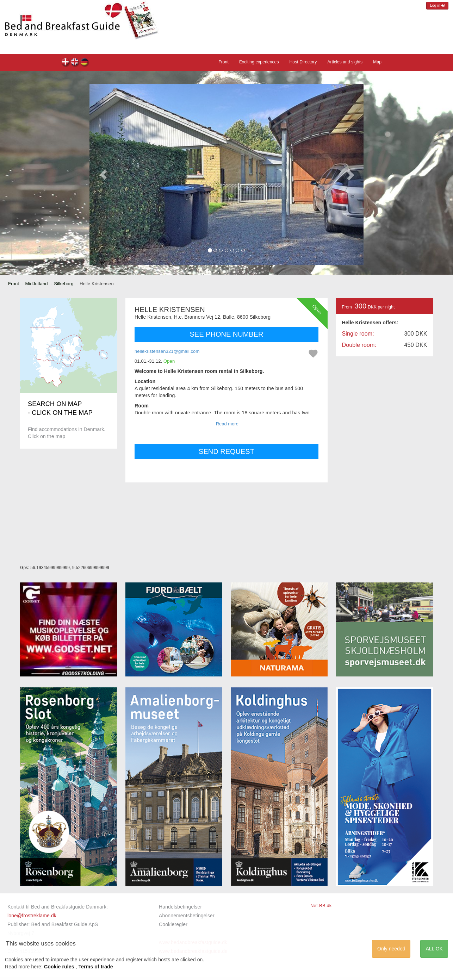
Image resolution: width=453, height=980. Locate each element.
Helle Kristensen (66, 63)
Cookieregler (173, 924)
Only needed (391, 949)
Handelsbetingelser (180, 907)
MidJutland (37, 284)
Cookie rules (59, 967)
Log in (437, 5)
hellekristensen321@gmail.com (167, 351)
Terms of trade (96, 967)
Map (377, 62)
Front (224, 62)
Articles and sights (345, 62)
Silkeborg (64, 284)
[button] (103, 174)
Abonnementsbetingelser (187, 916)
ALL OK (434, 949)
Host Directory (303, 62)
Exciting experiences (259, 62)
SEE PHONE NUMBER (227, 334)
